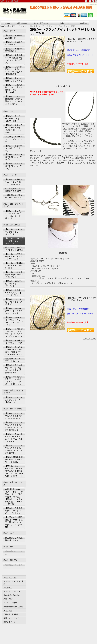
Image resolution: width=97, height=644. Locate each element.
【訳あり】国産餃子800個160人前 (14, 50)
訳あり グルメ (9, 31)
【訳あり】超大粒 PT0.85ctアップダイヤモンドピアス (14, 293)
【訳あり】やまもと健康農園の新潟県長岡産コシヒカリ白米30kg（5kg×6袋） (14, 100)
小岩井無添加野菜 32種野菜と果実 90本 (14, 190)
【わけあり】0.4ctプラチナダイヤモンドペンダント (14, 232)
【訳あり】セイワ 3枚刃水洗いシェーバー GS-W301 (14, 502)
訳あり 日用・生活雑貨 (13, 409)
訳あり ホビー (9, 533)
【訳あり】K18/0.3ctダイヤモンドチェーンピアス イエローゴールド (14, 321)
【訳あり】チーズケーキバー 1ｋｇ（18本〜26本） (14, 119)
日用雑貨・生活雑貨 (11, 614)
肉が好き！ (8, 587)
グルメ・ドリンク (10, 577)
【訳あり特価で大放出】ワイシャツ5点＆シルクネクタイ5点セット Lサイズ (14, 369)
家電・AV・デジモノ (11, 618)
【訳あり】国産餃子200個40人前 (14, 37)
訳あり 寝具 (8, 547)
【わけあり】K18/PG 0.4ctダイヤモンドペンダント (14, 266)
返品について (65, 23)
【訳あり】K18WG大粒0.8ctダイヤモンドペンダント (14, 284)
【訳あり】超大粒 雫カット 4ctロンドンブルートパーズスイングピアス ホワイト (14, 333)
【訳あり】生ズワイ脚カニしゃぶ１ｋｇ (14, 80)
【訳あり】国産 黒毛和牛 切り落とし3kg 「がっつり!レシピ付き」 (14, 59)
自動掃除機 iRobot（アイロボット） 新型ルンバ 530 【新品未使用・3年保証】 (14, 493)
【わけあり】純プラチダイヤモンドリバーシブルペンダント (14, 256)
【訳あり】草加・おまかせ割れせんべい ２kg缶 (14, 166)
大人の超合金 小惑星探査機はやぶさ (14, 539)
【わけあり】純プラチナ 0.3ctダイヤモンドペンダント (14, 275)
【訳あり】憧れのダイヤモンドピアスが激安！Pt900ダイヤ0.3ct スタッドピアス (14, 351)
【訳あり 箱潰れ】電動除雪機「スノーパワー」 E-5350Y (14, 460)
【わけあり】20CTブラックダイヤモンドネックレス (14, 241)
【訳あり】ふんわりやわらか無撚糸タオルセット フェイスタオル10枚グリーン (14, 449)
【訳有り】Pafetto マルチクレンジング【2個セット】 (14, 400)
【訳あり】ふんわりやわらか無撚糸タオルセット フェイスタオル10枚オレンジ (14, 438)
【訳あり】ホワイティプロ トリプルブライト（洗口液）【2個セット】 (14, 215)
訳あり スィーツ (10, 111)
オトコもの (8, 610)
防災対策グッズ (9, 622)
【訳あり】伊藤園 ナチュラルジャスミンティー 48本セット (14, 182)
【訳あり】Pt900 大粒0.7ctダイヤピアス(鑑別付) (14, 302)
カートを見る (81, 23)
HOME (7, 23)
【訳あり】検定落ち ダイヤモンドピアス (14, 342)
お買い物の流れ (23, 23)
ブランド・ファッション (13, 591)
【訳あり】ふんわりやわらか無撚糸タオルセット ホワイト (14, 416)
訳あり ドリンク (10, 175)
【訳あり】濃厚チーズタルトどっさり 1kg (14, 148)
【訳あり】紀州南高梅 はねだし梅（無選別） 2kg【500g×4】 (14, 89)
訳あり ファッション (12, 225)
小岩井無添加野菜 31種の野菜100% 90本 (14, 196)
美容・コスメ (8, 599)
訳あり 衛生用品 (10, 560)
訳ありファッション (16, 26)
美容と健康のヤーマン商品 (13, 607)
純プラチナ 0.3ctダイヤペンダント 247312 (14, 249)
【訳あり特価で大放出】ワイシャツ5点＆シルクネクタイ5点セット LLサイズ (14, 380)
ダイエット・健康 (10, 603)
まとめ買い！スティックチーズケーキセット (14, 139)
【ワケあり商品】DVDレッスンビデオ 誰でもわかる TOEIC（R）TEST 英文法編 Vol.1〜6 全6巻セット (14, 471)
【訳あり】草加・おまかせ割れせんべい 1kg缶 (14, 157)
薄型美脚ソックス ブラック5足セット (14, 360)
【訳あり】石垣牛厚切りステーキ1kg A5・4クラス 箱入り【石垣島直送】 (14, 70)
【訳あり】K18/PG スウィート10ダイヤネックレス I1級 (14, 311)
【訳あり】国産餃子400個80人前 (14, 43)
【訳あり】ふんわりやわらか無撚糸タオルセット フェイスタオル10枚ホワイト (14, 426)
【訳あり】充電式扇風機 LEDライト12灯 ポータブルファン (14, 511)
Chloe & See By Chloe (12, 595)
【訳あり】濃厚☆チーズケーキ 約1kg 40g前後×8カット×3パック (14, 129)
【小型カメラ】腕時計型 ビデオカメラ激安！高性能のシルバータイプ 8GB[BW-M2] (14, 522)
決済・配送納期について (44, 23)
